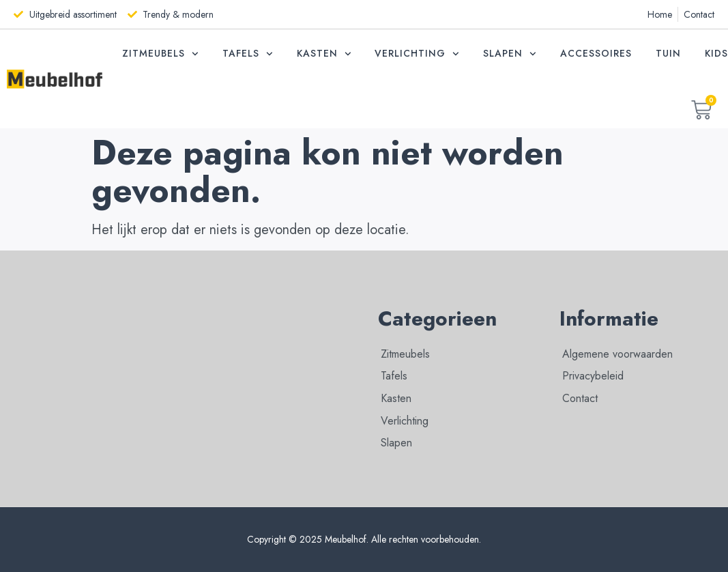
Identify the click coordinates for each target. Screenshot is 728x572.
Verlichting (417, 54)
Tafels (248, 54)
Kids (716, 53)
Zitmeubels (160, 54)
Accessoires (596, 53)
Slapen (510, 54)
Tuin (668, 53)
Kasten (324, 54)
